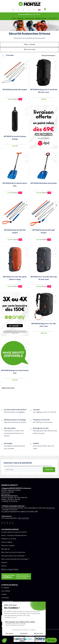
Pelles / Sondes (30, 44)
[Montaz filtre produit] (3, 56)
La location (5, 598)
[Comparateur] (34, 10)
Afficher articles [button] (8, 388)
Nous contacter (24, 518)
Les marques (6, 591)
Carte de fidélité (7, 542)
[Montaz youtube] (10, 523)
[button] (18, 10)
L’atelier (4, 594)
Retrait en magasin (8, 546)
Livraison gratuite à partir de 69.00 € (14, 532)
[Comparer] (26, 67)
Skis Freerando (30, 49)
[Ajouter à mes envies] (26, 62)
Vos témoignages (7, 601)
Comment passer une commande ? (13, 556)
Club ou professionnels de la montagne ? (15, 559)
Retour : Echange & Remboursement (14, 535)
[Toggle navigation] (13, 10)
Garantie (4, 563)
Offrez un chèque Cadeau (10, 569)
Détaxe (4, 566)
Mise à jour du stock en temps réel (13, 552)
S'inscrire (49, 470)
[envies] (29, 10)
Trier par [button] (48, 56)
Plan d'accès (6, 494)
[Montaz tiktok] (2, 523)
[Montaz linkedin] (13, 523)
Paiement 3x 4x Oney (9, 539)
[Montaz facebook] (7, 523)
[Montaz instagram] (4, 523)
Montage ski (5, 549)
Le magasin (5, 588)
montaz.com (50, 508)
